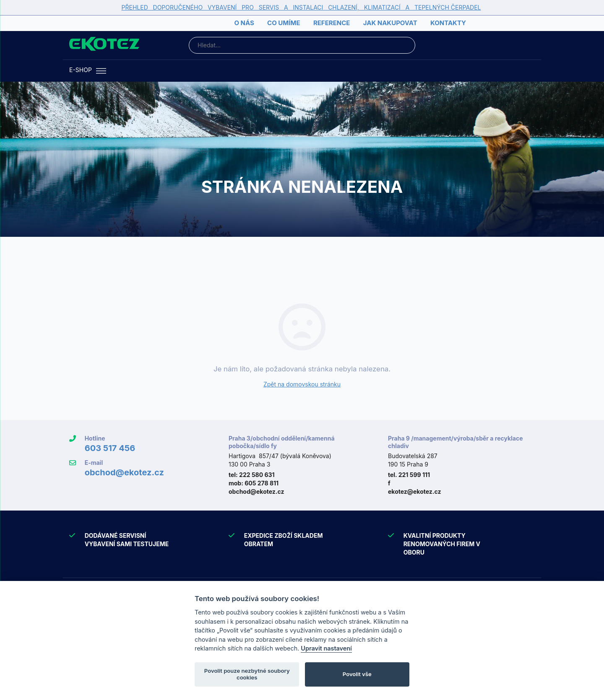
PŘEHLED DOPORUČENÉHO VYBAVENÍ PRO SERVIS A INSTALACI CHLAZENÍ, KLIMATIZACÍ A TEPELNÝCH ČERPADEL (301, 7)
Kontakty (448, 23)
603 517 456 (110, 448)
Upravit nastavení (326, 648)
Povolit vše (357, 674)
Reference (332, 23)
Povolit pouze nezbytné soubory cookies (247, 674)
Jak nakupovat (390, 23)
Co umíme (284, 23)
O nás (244, 23)
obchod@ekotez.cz (124, 472)
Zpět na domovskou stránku (302, 384)
